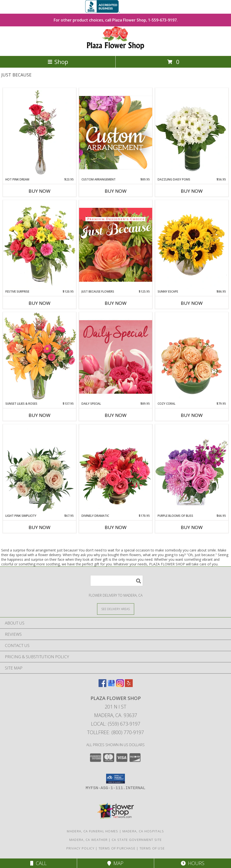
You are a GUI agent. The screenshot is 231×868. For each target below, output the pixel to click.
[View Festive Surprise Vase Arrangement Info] (40, 245)
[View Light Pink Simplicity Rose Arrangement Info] (40, 469)
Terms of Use (152, 848)
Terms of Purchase (117, 848)
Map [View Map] (115, 863)
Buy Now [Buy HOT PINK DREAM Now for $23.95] (40, 191)
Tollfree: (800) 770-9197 (115, 732)
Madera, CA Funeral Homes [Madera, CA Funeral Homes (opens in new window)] (92, 831)
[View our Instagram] (120, 685)
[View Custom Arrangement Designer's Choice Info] (116, 132)
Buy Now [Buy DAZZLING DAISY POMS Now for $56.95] (192, 191)
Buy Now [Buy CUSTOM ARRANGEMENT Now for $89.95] (116, 191)
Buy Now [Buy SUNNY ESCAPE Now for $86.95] (192, 303)
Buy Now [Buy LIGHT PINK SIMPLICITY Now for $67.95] (40, 527)
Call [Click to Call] (38, 863)
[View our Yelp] (129, 685)
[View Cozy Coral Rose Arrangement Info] (192, 357)
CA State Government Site (137, 840)
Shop (58, 62)
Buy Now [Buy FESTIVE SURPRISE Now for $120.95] (40, 303)
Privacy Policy (80, 848)
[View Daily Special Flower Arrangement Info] (116, 357)
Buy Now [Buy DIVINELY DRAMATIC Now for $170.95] (116, 527)
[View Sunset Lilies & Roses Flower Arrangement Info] (40, 357)
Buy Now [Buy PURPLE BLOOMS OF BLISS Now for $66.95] (192, 527)
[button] (115, 779)
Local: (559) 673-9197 (116, 724)
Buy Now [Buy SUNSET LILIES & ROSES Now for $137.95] (40, 415)
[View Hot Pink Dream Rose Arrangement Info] (40, 133)
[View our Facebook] (102, 685)
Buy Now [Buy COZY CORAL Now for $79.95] (192, 415)
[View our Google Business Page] (111, 685)
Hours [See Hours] (193, 863)
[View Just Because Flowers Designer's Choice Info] (116, 245)
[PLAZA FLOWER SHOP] (116, 49)
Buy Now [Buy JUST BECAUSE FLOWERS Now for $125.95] (116, 303)
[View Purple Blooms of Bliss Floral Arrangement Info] (192, 469)
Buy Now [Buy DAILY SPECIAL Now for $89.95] (116, 415)
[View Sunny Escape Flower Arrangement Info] (192, 245)
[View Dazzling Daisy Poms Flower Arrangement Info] (192, 133)
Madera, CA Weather (88, 840)
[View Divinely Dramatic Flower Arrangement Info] (116, 469)
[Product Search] (117, 581)
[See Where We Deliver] (116, 609)
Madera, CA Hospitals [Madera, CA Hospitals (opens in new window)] (143, 831)
